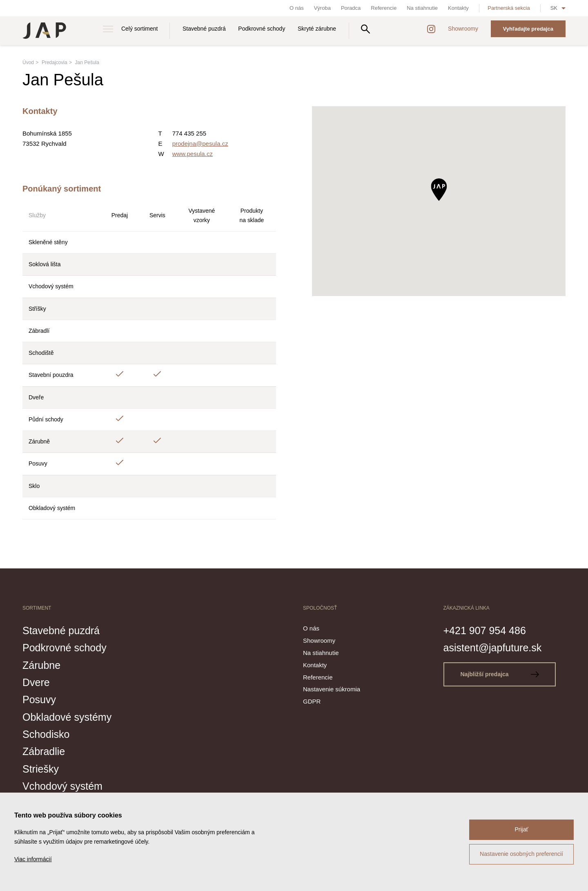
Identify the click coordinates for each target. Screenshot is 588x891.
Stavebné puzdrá (204, 29)
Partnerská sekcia (509, 8)
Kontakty (458, 8)
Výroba (322, 8)
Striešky (41, 769)
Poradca (351, 8)
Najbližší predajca (499, 674)
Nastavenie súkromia (332, 689)
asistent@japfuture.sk (493, 648)
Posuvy (39, 699)
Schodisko (46, 734)
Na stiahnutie (422, 8)
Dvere (36, 682)
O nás (297, 8)
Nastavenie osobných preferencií (521, 854)
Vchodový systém (62, 786)
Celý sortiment (139, 29)
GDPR (312, 701)
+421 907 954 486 (485, 630)
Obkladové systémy (67, 717)
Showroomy (463, 29)
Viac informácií (33, 859)
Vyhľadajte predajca (528, 29)
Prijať (521, 829)
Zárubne (41, 665)
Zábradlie (44, 751)
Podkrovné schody (262, 29)
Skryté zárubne (317, 29)
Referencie (384, 8)
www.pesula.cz (193, 154)
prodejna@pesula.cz (200, 144)
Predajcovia (55, 62)
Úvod (28, 62)
